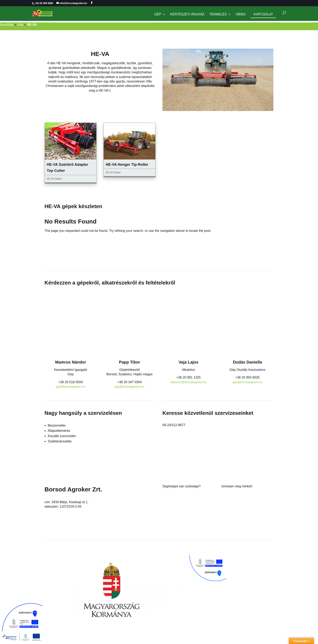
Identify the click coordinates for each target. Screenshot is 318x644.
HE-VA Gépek (54, 179)
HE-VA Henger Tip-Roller (127, 165)
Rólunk (227, 494)
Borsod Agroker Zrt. (73, 489)
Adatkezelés (230, 512)
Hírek (241, 15)
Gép (158, 15)
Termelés (218, 15)
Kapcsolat (263, 14)
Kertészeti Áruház (187, 15)
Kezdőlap (7, 25)
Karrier (226, 503)
